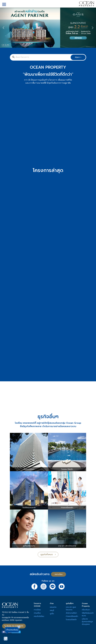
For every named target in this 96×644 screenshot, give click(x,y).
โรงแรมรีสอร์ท (71, 620)
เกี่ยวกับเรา (86, 610)
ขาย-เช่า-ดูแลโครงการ (71, 608)
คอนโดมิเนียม (39, 616)
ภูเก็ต (52, 614)
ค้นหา (78, 57)
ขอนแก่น (53, 607)
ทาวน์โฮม (37, 610)
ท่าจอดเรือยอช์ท (72, 616)
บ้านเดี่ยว (37, 613)
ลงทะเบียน (59, 574)
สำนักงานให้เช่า (71, 613)
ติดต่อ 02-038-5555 (14, 626)
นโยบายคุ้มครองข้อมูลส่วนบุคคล (87, 622)
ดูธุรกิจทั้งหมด (48, 555)
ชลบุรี (52, 610)
